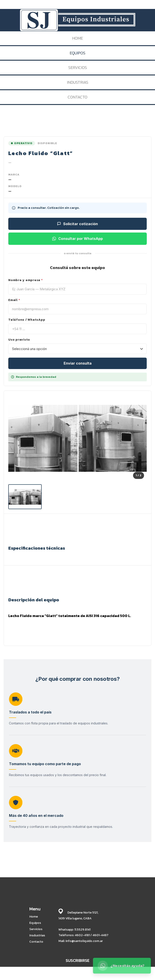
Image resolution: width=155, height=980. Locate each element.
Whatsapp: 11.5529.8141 (74, 930)
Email (14, 300)
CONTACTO (77, 97)
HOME (77, 38)
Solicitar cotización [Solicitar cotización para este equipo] (77, 224)
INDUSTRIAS (78, 82)
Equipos (35, 923)
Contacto (36, 942)
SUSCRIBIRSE (77, 960)
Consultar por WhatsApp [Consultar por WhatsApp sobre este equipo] (77, 239)
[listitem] (25, 497)
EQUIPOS (77, 53)
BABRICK (133, 976)
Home (34, 917)
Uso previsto (19, 340)
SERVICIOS (78, 67)
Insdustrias (37, 935)
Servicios (36, 929)
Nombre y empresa (26, 280)
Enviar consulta (78, 363)
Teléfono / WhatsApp (27, 320)
